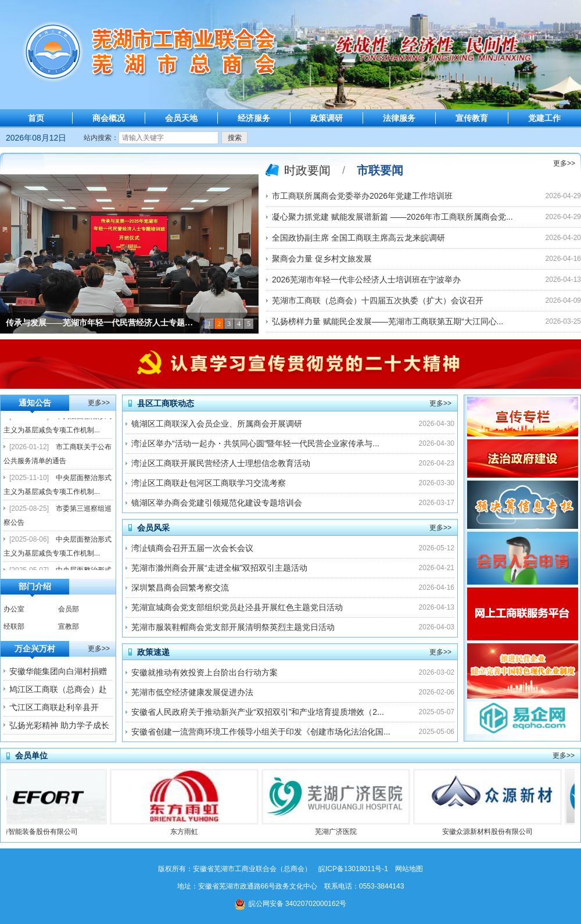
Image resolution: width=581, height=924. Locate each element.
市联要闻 (380, 170)
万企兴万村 (35, 649)
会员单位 (31, 755)
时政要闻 (307, 170)
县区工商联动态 (166, 403)
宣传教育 (472, 118)
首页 (36, 118)
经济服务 (254, 118)
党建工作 (544, 118)
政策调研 (327, 118)
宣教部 (69, 626)
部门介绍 (35, 586)
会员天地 (181, 118)
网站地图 (409, 869)
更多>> (564, 163)
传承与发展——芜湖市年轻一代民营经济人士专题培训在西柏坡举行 (102, 323)
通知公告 (35, 403)
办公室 (14, 609)
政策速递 (153, 652)
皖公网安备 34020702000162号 (291, 904)
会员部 (69, 609)
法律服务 (399, 118)
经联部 (14, 626)
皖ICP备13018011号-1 (353, 869)
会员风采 (153, 528)
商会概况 (109, 118)
